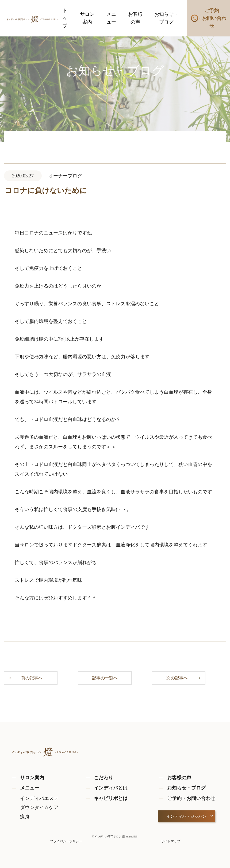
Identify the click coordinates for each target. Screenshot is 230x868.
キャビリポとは (111, 798)
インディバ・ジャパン (186, 816)
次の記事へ (177, 678)
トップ (65, 18)
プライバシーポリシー (66, 841)
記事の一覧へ (105, 678)
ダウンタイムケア (39, 807)
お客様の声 (135, 18)
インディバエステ (39, 798)
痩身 (25, 817)
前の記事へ (32, 678)
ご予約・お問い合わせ (191, 798)
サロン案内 (87, 18)
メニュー (111, 18)
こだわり (103, 778)
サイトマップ (171, 841)
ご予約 (212, 19)
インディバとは (111, 788)
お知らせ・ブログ (166, 18)
